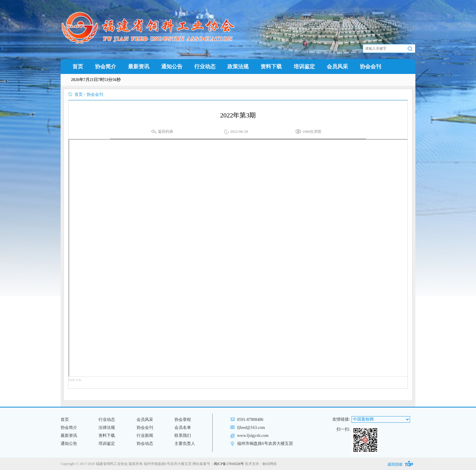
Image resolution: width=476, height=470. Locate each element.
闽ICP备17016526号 (229, 464)
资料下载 (271, 67)
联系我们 (183, 436)
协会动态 (145, 444)
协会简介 (106, 67)
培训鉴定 (304, 67)
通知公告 (172, 67)
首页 (78, 67)
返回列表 (166, 131)
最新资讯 (139, 67)
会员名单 (183, 428)
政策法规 (238, 67)
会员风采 (337, 67)
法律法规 (107, 428)
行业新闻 (145, 436)
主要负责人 (185, 444)
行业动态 (205, 67)
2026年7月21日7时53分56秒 (96, 80)
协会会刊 (370, 67)
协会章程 (183, 420)
